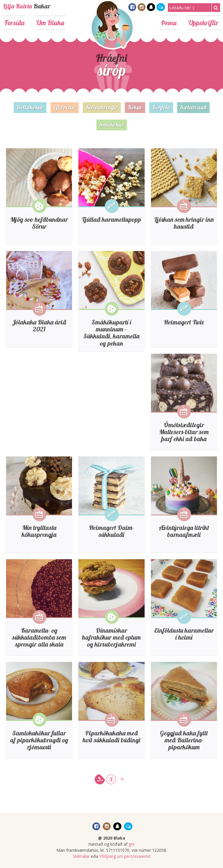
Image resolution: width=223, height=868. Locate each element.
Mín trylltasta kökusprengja (39, 531)
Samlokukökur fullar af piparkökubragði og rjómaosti (39, 740)
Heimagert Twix (184, 322)
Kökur (135, 107)
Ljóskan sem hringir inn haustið (184, 223)
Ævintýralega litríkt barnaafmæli (184, 531)
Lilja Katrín (17, 6)
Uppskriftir (203, 23)
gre (132, 844)
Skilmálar (81, 856)
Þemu (169, 23)
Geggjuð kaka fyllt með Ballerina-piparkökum (184, 740)
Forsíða (14, 23)
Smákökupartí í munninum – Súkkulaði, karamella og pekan (111, 333)
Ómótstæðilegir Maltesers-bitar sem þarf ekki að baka (184, 432)
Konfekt (161, 107)
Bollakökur (30, 107)
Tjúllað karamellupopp (111, 219)
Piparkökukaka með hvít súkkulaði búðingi (111, 737)
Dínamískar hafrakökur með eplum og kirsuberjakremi (111, 637)
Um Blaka (50, 23)
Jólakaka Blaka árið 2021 (39, 326)
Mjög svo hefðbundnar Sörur (39, 223)
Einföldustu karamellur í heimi (184, 634)
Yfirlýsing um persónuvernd (125, 856)
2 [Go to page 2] (111, 779)
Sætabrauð (193, 107)
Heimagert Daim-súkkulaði (111, 531)
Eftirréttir (65, 107)
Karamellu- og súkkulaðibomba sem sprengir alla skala (39, 637)
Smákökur (112, 125)
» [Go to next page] (122, 778)
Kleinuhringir (102, 107)
